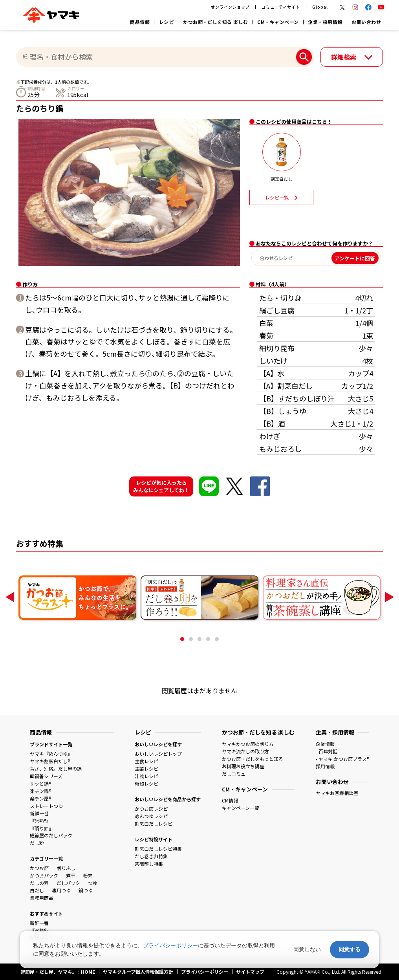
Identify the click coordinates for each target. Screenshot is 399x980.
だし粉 (37, 843)
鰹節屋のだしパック (51, 835)
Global (320, 7)
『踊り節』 (42, 828)
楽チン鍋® (40, 791)
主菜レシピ (146, 768)
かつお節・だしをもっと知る (253, 759)
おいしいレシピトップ (158, 754)
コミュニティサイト (281, 7)
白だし (37, 890)
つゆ (93, 883)
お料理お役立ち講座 (243, 766)
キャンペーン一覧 (241, 808)
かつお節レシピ (151, 809)
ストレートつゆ (46, 806)
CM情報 (230, 800)
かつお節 (39, 868)
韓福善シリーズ (46, 776)
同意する (350, 949)
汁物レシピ (146, 776)
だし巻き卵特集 (151, 856)
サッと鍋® (40, 783)
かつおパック (44, 875)
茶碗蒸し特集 (149, 864)
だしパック (68, 883)
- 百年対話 (327, 751)
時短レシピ (146, 783)
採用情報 (325, 766)
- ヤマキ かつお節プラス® (342, 759)
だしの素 (39, 883)
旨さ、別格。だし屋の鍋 (56, 768)
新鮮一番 (39, 813)
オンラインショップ (230, 7)
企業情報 (325, 744)
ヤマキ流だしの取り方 (245, 751)
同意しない (307, 949)
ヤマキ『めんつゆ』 (51, 754)
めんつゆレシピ (151, 816)
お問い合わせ (366, 22)
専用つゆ (61, 890)
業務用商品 (42, 898)
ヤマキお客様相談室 (337, 793)
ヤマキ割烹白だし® (50, 761)
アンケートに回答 (355, 258)
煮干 (71, 875)
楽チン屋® (40, 798)
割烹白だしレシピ (154, 823)
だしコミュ (234, 774)
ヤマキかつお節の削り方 (248, 744)
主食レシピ (146, 761)
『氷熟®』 (40, 821)
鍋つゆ (86, 890)
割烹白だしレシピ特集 (158, 849)
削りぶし (66, 868)
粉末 (88, 875)
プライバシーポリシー (170, 945)
